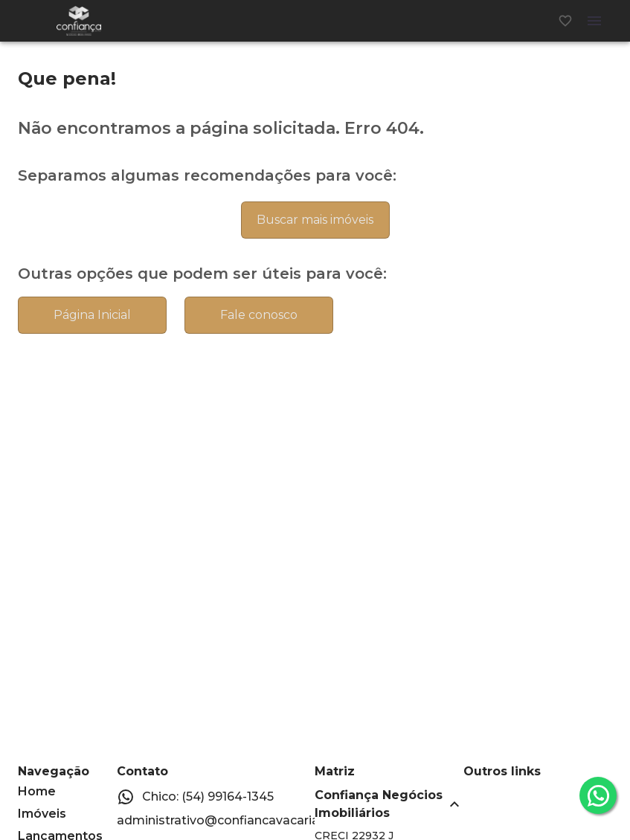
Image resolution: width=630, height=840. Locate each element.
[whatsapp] (598, 795)
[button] (389, 804)
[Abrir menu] (594, 21)
